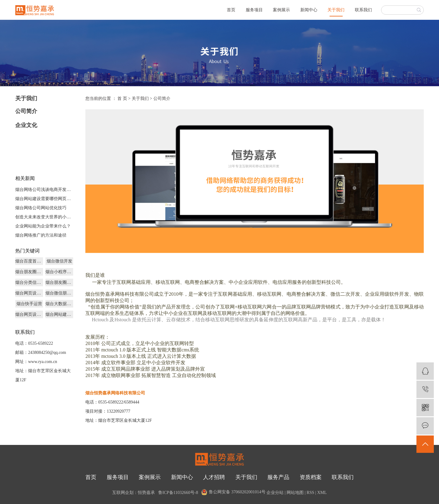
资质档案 (311, 477)
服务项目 (254, 10)
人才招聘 (214, 477)
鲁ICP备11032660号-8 (178, 493)
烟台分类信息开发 (29, 282)
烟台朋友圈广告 (59, 282)
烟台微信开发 (59, 261)
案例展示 (281, 10)
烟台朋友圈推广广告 (29, 272)
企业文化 (26, 125)
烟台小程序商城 (59, 272)
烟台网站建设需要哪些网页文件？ (44, 199)
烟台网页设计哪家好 (29, 293)
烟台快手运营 (29, 304)
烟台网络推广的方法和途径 (41, 235)
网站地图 (295, 493)
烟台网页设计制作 (29, 314)
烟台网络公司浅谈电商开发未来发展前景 (44, 190)
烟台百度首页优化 (29, 261)
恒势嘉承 (146, 493)
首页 (231, 10)
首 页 (122, 99)
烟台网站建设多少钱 (59, 314)
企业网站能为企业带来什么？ (43, 226)
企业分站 (275, 493)
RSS (311, 493)
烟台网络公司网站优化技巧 (41, 208)
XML (322, 493)
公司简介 (26, 111)
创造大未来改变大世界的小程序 (44, 217)
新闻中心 (309, 10)
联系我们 (363, 10)
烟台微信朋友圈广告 (59, 293)
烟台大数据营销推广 (59, 304)
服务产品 (278, 477)
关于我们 (336, 10)
